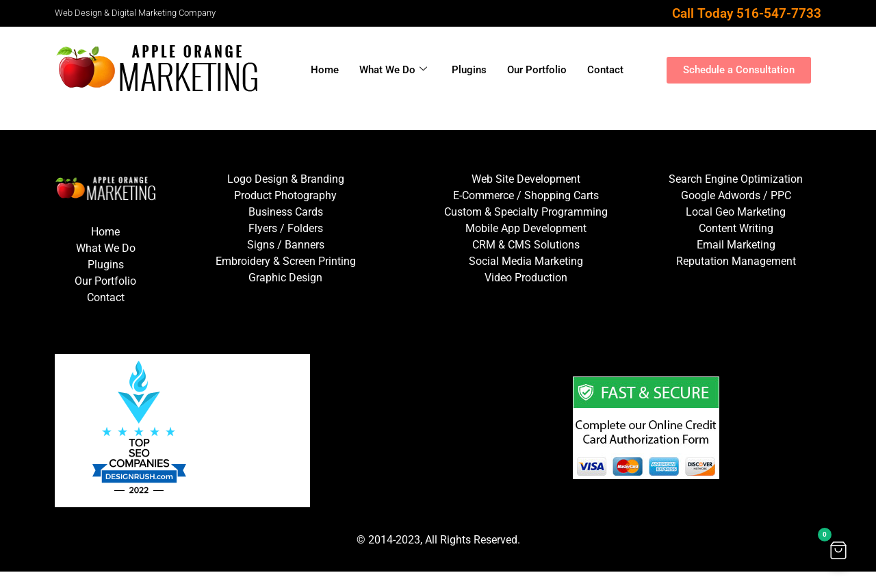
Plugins (469, 70)
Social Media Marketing (526, 261)
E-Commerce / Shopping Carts (526, 195)
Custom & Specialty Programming (526, 212)
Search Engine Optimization (736, 179)
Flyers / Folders (286, 228)
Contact (605, 70)
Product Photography (285, 195)
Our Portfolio (537, 70)
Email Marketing (736, 245)
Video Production (526, 278)
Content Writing (736, 228)
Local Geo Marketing (736, 212)
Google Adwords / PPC (736, 195)
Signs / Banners (286, 245)
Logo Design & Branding (286, 179)
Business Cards (286, 212)
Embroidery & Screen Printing (286, 261)
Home (325, 70)
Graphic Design (285, 278)
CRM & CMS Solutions (526, 245)
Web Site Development (526, 179)
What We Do (393, 70)
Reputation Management (736, 261)
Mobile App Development (526, 228)
